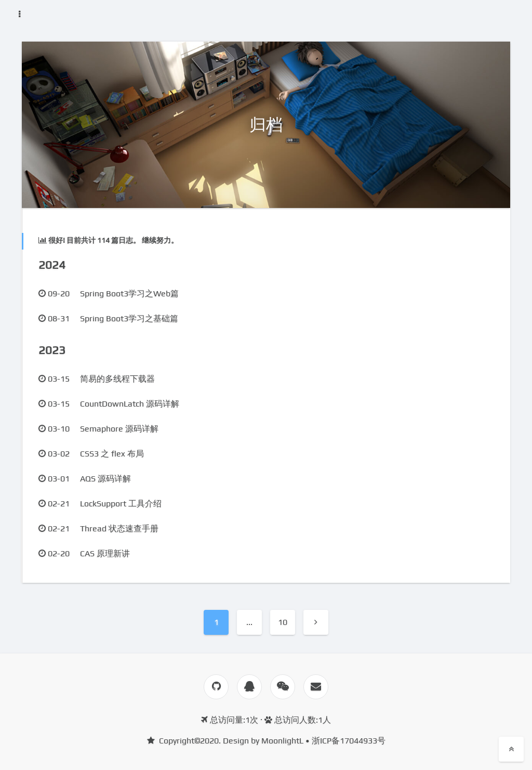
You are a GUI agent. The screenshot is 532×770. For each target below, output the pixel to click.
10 (283, 622)
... (249, 622)
